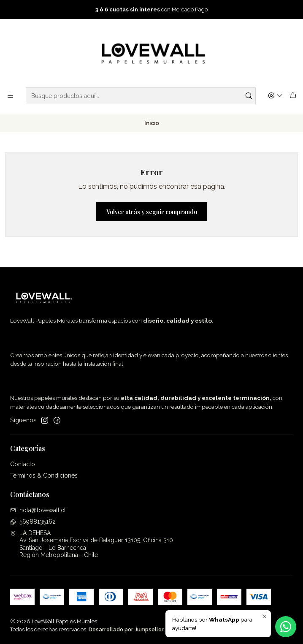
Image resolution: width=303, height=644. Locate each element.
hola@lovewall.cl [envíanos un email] (38, 510)
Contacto (23, 464)
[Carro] (293, 96)
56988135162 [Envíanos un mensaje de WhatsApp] (33, 522)
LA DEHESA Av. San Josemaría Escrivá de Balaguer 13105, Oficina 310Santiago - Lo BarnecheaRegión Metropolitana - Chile (92, 544)
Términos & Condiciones (44, 476)
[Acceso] (275, 96)
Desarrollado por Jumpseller (126, 629)
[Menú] (10, 96)
